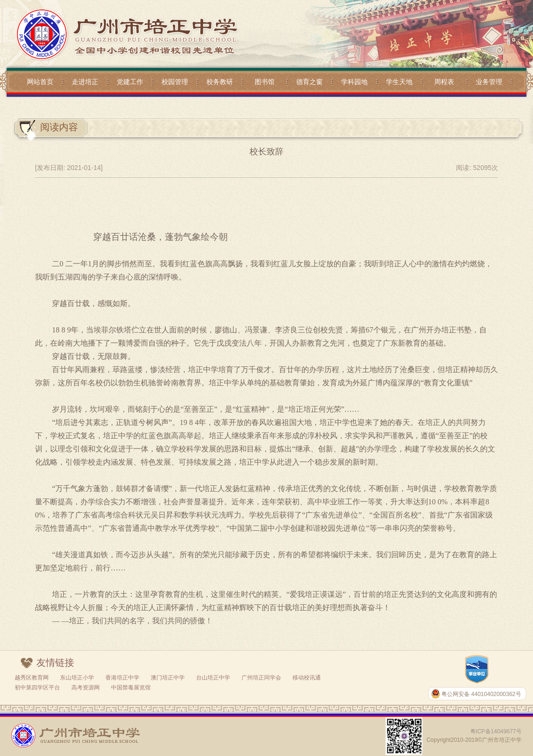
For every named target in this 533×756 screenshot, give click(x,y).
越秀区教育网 (32, 678)
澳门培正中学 (168, 678)
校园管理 (175, 82)
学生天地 (399, 82)
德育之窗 (309, 82)
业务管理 (489, 82)
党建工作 (130, 82)
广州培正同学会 (261, 678)
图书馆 (265, 82)
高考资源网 (86, 688)
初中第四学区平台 (37, 688)
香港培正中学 (122, 678)
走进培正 (85, 82)
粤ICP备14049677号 (496, 731)
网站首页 (40, 82)
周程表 (444, 82)
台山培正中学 (213, 678)
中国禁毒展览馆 (131, 688)
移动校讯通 (307, 678)
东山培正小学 (77, 678)
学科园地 (354, 82)
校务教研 (220, 82)
